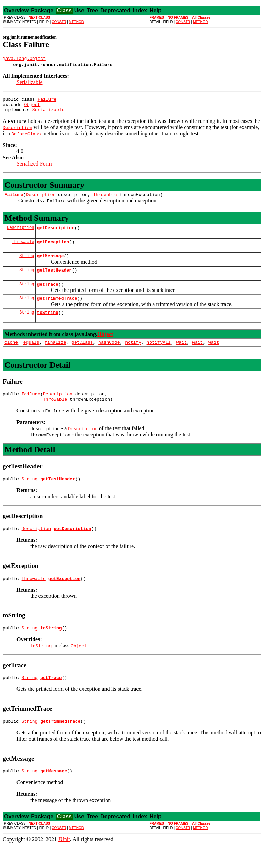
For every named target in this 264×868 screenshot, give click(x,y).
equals (31, 356)
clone (11, 356)
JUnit (64, 862)
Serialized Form (34, 168)
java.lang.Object (24, 59)
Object (32, 107)
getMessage (50, 264)
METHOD (76, 22)
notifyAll (159, 356)
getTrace (47, 294)
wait (181, 356)
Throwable (105, 200)
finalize (55, 356)
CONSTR (59, 22)
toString (47, 325)
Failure (14, 200)
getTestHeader (54, 279)
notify (133, 356)
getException (53, 249)
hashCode (109, 356)
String (27, 264)
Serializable (30, 83)
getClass (82, 356)
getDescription (56, 234)
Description (41, 200)
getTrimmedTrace (57, 309)
